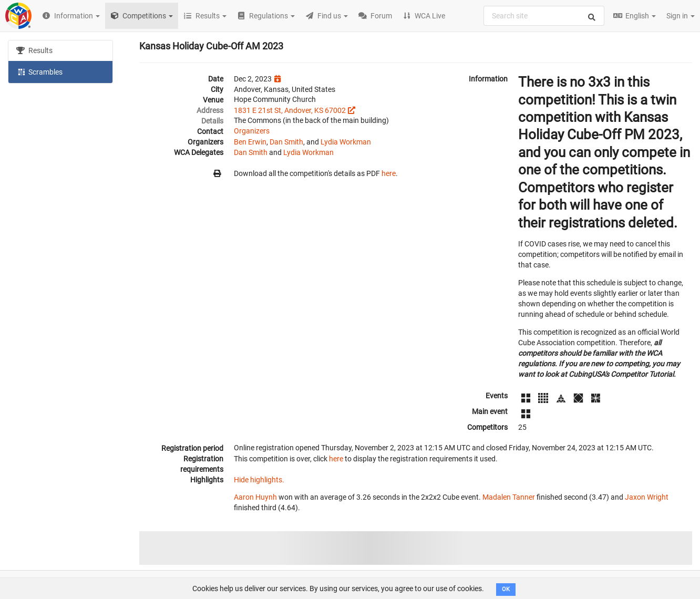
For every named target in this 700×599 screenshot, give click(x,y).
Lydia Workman (346, 142)
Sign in (681, 16)
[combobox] (544, 16)
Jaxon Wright (647, 497)
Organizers (252, 131)
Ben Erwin (250, 142)
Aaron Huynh (255, 497)
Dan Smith (286, 142)
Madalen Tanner (509, 497)
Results (34, 50)
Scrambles (39, 71)
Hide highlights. (259, 480)
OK (506, 589)
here (389, 173)
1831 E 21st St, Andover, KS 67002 (290, 110)
